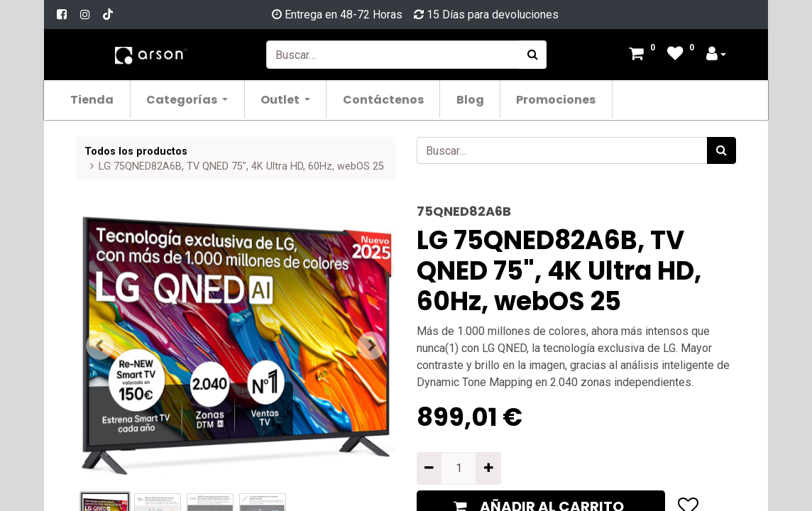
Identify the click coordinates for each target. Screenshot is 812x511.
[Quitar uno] (429, 468)
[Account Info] (716, 55)
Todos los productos (136, 152)
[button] (100, 346)
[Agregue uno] (488, 468)
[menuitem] (93, 99)
